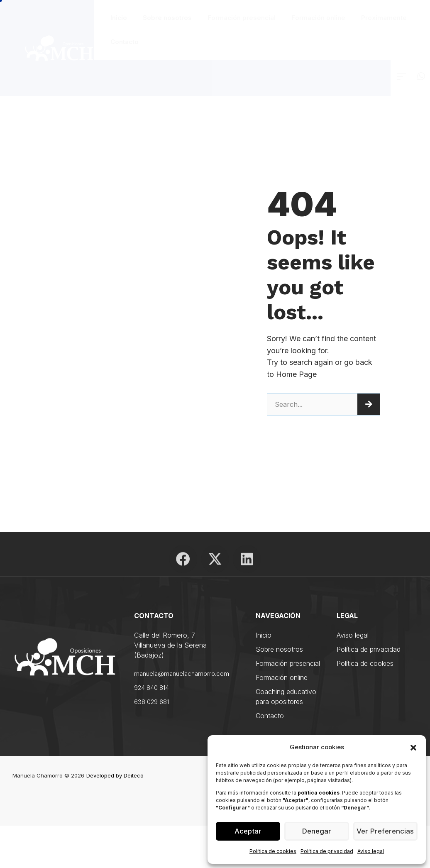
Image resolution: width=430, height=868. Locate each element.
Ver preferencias (385, 831)
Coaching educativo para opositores (286, 695)
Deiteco (134, 774)
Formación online (318, 18)
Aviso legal (371, 851)
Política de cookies (273, 851)
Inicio (119, 18)
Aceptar (248, 831)
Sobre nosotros (167, 18)
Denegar (317, 831)
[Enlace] (401, 76)
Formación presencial (242, 18)
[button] (413, 748)
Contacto (125, 42)
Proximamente (384, 18)
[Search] (369, 404)
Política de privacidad (327, 851)
